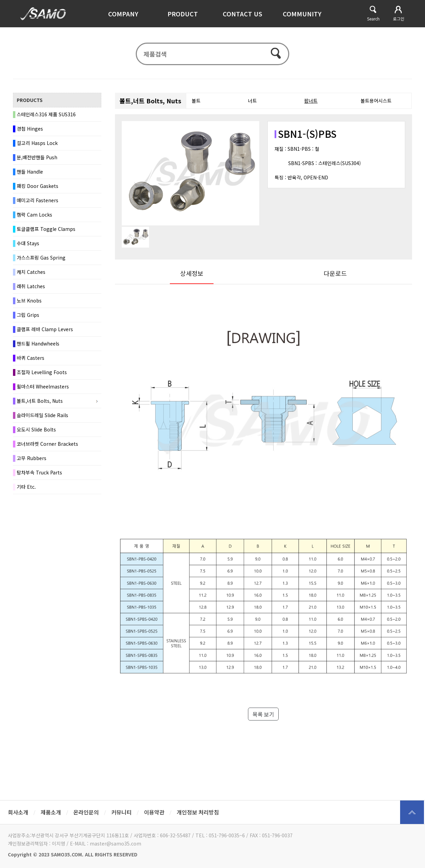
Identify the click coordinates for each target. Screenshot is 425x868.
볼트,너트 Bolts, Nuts (40, 401)
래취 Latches (31, 286)
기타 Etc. (26, 487)
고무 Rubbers (32, 458)
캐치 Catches (31, 272)
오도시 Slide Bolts (36, 430)
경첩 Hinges (30, 129)
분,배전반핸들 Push (37, 158)
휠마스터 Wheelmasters (43, 387)
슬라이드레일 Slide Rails (42, 415)
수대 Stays (28, 244)
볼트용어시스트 (376, 101)
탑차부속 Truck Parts (39, 473)
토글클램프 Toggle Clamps (46, 229)
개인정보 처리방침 (198, 812)
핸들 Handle (30, 172)
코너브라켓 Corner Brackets (47, 444)
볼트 (196, 101)
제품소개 (51, 812)
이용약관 (154, 812)
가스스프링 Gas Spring (41, 258)
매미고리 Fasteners (38, 201)
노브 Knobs (29, 301)
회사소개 (18, 812)
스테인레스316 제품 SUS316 (46, 115)
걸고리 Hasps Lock (37, 143)
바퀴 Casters (31, 358)
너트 (252, 101)
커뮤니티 (121, 812)
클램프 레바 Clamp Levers (45, 329)
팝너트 (311, 101)
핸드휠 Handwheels (38, 344)
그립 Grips (28, 315)
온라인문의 (86, 812)
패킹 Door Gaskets (38, 186)
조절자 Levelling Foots (42, 372)
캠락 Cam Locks (34, 215)
